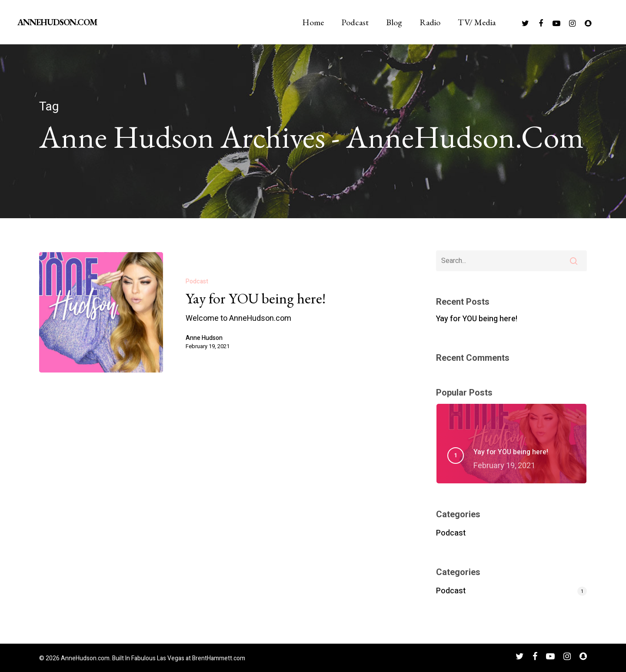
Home (313, 22)
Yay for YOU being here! (477, 319)
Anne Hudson (204, 338)
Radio (430, 22)
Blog (394, 22)
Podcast (355, 22)
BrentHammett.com (219, 658)
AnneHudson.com (57, 22)
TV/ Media (477, 22)
